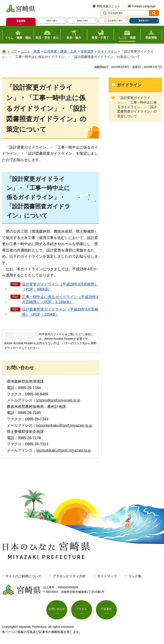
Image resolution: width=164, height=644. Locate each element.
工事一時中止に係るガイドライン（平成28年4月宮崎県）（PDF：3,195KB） (60, 299)
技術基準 (87, 51)
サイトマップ (107, 576)
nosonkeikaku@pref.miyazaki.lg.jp (64, 425)
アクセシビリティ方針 (69, 576)
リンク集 (135, 576)
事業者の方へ (144, 21)
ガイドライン (107, 51)
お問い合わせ (57, 610)
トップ (12, 51)
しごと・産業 (30, 51)
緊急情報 (21, 21)
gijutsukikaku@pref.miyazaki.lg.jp (63, 450)
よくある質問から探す (113, 21)
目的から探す (52, 21)
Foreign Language (144, 6)
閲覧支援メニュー (108, 6)
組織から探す (83, 21)
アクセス (82, 610)
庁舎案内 (106, 610)
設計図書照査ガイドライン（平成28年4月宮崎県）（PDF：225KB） (60, 312)
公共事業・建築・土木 (60, 51)
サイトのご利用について (23, 576)
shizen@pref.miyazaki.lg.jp (58, 400)
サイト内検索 (104, 13)
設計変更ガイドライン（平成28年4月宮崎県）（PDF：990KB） (60, 287)
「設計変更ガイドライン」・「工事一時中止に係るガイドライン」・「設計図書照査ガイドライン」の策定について (137, 107)
